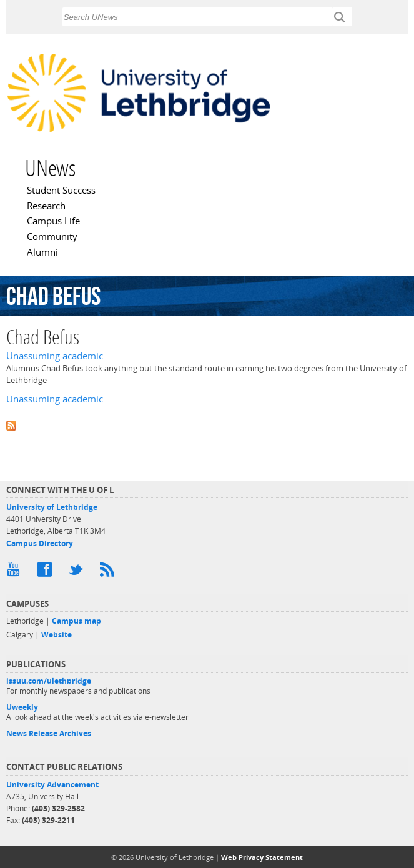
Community (52, 237)
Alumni (42, 253)
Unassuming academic (55, 356)
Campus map (76, 621)
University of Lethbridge (52, 507)
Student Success (61, 191)
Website (57, 635)
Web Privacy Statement (262, 857)
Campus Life (53, 222)
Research (46, 207)
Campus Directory (40, 543)
